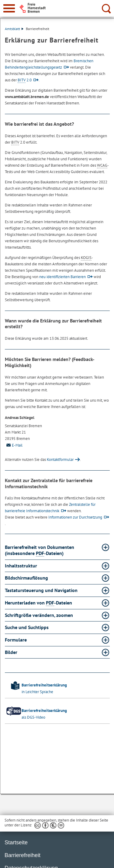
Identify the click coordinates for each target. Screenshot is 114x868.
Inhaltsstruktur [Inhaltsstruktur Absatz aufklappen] (22, 566)
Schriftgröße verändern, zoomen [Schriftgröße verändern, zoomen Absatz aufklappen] (40, 615)
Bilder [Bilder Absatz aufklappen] (12, 652)
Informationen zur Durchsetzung (75, 517)
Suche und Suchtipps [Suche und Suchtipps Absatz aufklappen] (27, 627)
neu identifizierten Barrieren (62, 277)
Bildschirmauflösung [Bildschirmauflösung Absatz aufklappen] (27, 578)
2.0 (25, 80)
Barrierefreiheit (22, 855)
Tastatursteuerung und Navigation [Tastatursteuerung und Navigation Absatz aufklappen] (42, 590)
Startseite (16, 842)
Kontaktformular (60, 460)
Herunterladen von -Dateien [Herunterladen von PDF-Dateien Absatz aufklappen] (39, 603)
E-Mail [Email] (14, 445)
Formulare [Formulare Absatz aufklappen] (16, 640)
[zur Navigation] (9, 8)
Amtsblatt (14, 29)
